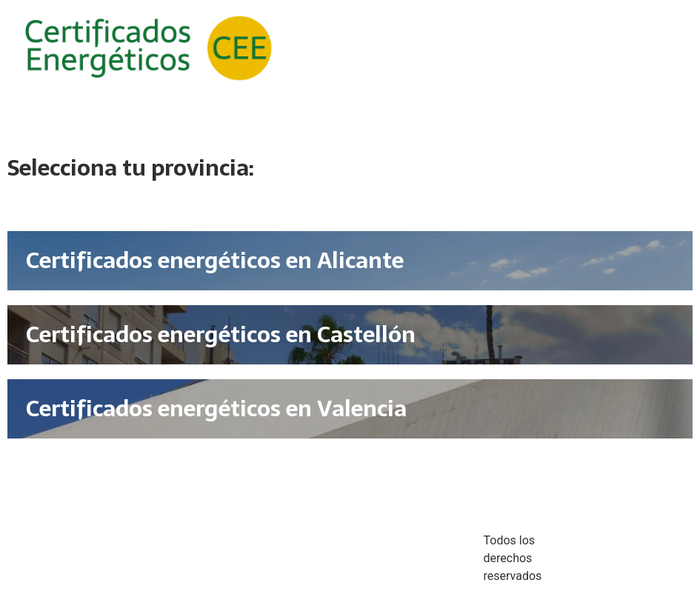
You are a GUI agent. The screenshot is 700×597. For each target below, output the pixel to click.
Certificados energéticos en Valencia (216, 408)
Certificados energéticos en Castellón (221, 334)
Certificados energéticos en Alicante (215, 260)
